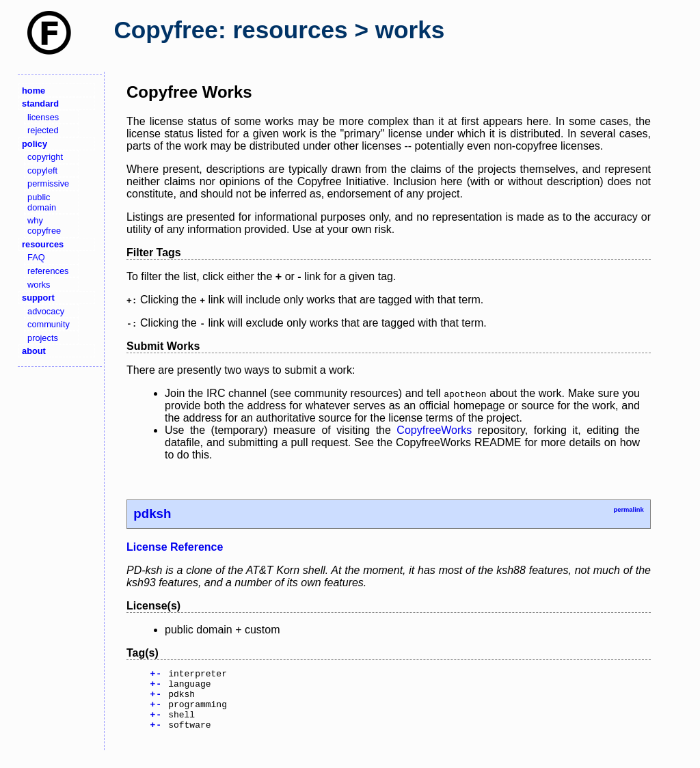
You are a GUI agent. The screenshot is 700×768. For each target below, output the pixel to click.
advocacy (46, 311)
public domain (42, 202)
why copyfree (44, 225)
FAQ (36, 257)
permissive (48, 183)
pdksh (152, 513)
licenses (43, 117)
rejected (43, 130)
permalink (628, 510)
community (49, 324)
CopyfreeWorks (434, 430)
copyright (45, 157)
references (48, 271)
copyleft (42, 170)
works (39, 285)
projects (43, 338)
